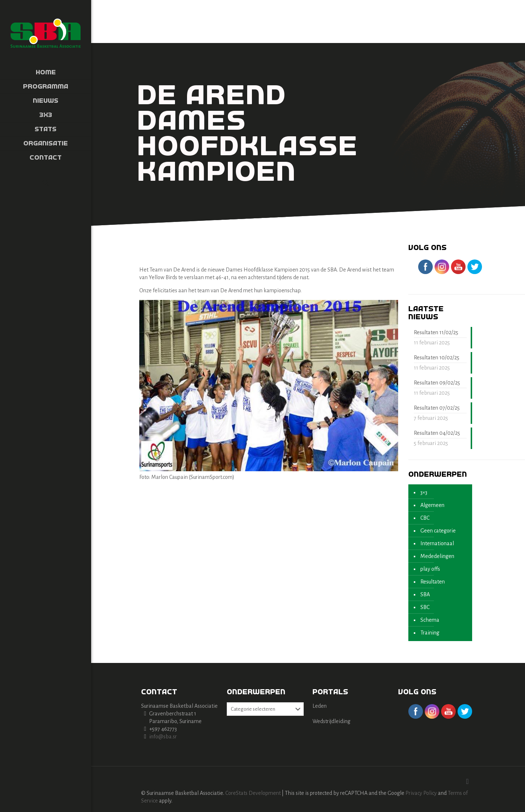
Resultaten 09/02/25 (437, 383)
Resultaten (433, 582)
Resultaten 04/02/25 (437, 433)
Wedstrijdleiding (331, 721)
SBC (425, 607)
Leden (320, 706)
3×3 (424, 492)
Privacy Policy (421, 793)
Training (430, 633)
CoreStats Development (253, 793)
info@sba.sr (163, 737)
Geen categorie (438, 531)
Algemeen (432, 505)
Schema (430, 620)
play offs (430, 569)
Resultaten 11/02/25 (436, 332)
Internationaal (437, 543)
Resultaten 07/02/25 (437, 408)
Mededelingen (437, 556)
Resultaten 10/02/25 (437, 358)
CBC (425, 518)
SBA (425, 594)
